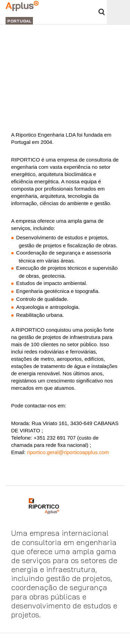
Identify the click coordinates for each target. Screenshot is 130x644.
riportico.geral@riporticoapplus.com (67, 452)
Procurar (102, 12)
